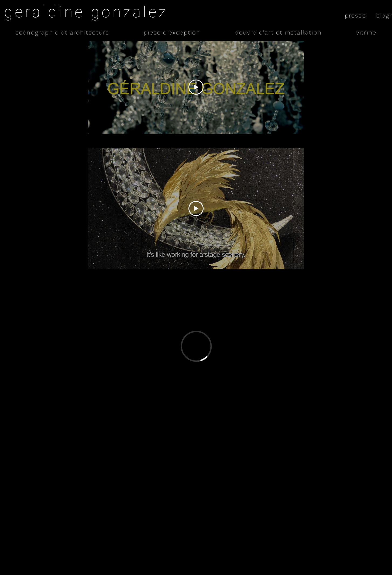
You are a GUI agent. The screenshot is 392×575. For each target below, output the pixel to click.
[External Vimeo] (196, 346)
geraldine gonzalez (86, 12)
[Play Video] (196, 87)
